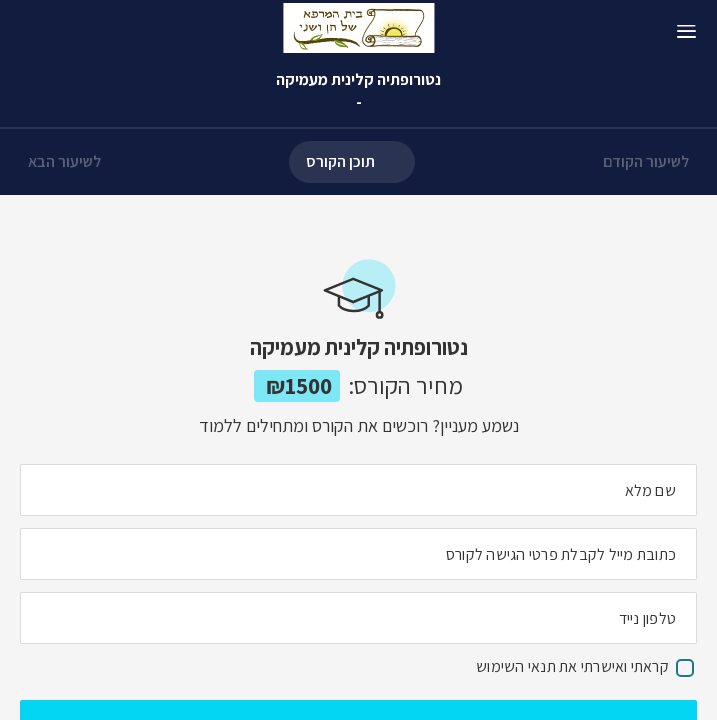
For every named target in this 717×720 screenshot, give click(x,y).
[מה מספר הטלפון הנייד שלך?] (358, 618)
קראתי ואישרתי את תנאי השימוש (572, 666)
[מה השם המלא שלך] (358, 490)
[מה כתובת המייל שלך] (358, 554)
